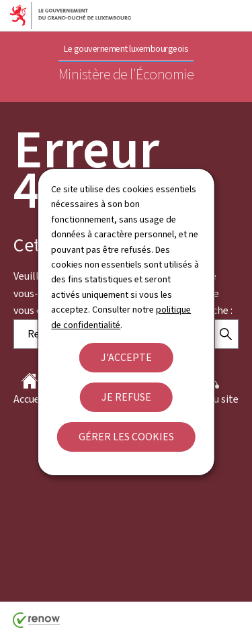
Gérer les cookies (126, 437)
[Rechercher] (226, 334)
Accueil (30, 389)
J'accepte (126, 357)
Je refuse (126, 397)
